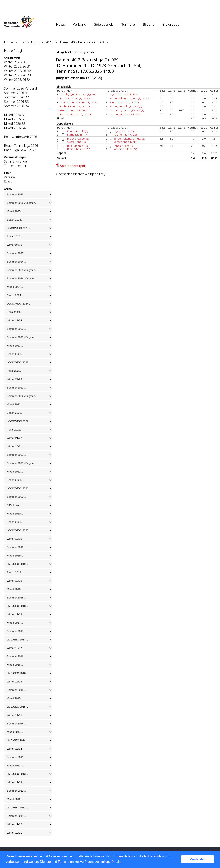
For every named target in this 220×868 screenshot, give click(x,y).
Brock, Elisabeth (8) (78, 139)
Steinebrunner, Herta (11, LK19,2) (79, 102)
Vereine (9, 177)
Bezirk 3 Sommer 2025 (36, 42)
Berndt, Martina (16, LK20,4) (76, 114)
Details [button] (116, 862)
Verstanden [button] (198, 859)
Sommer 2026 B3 (16, 102)
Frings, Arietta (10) (124, 146)
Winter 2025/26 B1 (17, 66)
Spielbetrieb (104, 24)
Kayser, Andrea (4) (123, 131)
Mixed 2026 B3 (15, 124)
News (60, 24)
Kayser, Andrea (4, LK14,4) (124, 94)
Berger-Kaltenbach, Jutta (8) (129, 139)
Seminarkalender (16, 161)
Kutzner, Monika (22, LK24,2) (125, 114)
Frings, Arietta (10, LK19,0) (124, 102)
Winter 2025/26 (15, 62)
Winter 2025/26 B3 (17, 75)
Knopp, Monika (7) (77, 131)
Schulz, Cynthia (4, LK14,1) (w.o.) (78, 94)
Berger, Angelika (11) (125, 142)
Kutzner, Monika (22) (125, 135)
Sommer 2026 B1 (16, 93)
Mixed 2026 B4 (15, 128)
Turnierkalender (15, 166)
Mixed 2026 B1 (15, 115)
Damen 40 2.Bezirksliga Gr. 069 (82, 42)
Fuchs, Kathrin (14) (78, 135)
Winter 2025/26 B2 (17, 71)
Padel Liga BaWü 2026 (20, 150)
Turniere (128, 24)
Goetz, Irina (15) (76, 142)
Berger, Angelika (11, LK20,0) (126, 106)
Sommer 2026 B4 (16, 106)
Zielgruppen (172, 24)
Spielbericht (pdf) (73, 166)
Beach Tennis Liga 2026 (21, 146)
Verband (79, 24)
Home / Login (14, 51)
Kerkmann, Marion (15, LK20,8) (127, 110)
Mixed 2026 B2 (15, 119)
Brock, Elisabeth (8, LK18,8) (75, 98)
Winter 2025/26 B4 (17, 80)
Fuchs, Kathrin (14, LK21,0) (75, 106)
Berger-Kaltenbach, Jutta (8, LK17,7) (129, 98)
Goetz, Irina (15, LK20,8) (74, 110)
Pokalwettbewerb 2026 (20, 137)
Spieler (9, 182)
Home (8, 42)
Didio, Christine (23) (78, 149)
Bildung (149, 24)
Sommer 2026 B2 (16, 97)
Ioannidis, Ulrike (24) (125, 149)
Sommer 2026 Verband (20, 88)
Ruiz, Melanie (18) (77, 146)
